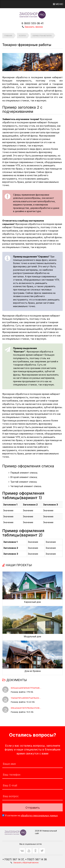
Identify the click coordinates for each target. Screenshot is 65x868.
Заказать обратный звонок (26, 863)
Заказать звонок (34, 27)
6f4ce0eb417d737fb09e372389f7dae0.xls (26, 708)
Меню (58, 4)
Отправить (33, 808)
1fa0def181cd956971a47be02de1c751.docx (26, 698)
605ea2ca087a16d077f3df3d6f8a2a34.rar (26, 688)
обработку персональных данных (39, 815)
